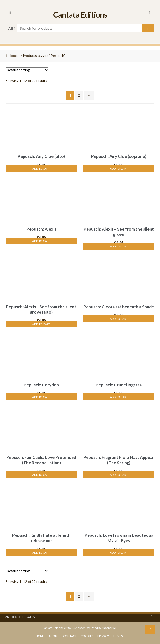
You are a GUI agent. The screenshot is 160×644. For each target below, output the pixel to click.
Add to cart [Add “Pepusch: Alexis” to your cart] (41, 241)
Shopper (80, 628)
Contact (70, 636)
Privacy (103, 636)
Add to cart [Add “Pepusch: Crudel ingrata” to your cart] (119, 397)
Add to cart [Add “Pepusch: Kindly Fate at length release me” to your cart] (41, 553)
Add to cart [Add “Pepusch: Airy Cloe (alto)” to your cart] (41, 169)
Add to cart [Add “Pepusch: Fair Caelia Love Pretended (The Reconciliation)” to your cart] (41, 475)
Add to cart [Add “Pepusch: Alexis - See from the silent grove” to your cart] (119, 246)
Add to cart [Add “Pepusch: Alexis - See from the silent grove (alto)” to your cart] (41, 324)
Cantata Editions (80, 15)
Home (13, 55)
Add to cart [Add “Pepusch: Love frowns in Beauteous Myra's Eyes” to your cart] (119, 553)
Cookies (87, 636)
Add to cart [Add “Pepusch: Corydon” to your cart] (41, 397)
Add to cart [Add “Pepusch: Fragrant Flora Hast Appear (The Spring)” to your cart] (119, 475)
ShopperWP (109, 628)
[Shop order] (27, 70)
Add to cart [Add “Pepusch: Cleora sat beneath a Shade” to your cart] (119, 319)
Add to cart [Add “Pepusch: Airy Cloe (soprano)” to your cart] (119, 169)
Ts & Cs (118, 636)
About (54, 636)
